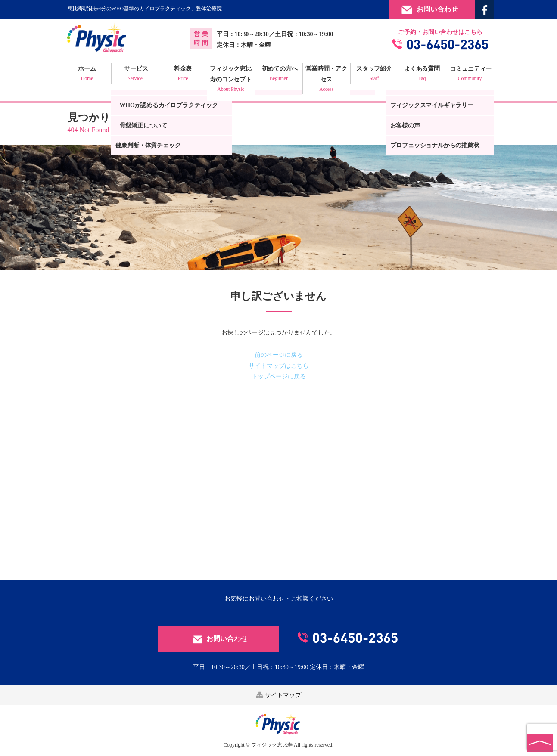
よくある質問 (422, 74)
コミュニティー (470, 74)
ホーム (87, 74)
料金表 (183, 74)
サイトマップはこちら (279, 366)
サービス (135, 74)
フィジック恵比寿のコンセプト (231, 80)
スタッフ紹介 (374, 74)
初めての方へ (279, 74)
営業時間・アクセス (327, 80)
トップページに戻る (279, 376)
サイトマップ (279, 695)
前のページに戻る (279, 355)
